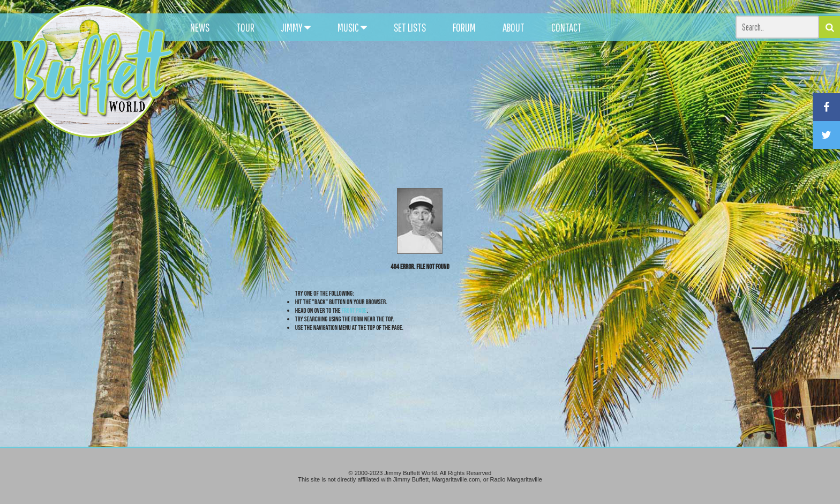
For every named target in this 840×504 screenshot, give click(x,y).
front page (354, 311)
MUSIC (352, 27)
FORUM (464, 27)
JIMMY (296, 27)
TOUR (245, 27)
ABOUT (513, 27)
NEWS (200, 27)
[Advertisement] (519, 96)
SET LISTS (410, 27)
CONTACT (567, 27)
